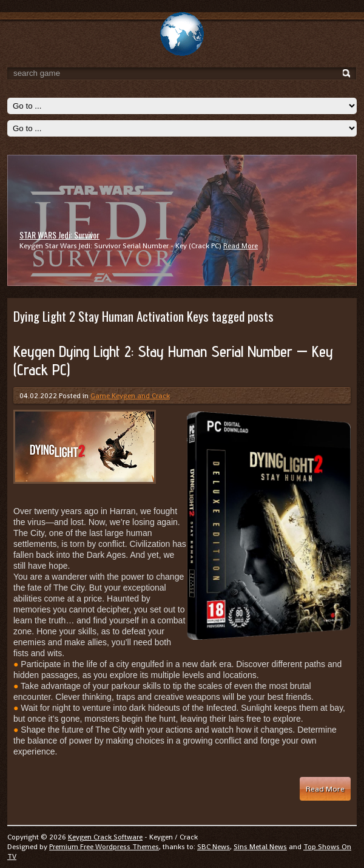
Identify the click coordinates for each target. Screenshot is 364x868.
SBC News (214, 847)
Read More (241, 246)
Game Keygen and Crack (130, 396)
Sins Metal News (260, 847)
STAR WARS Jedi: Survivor (59, 235)
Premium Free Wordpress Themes (104, 847)
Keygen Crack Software (105, 837)
